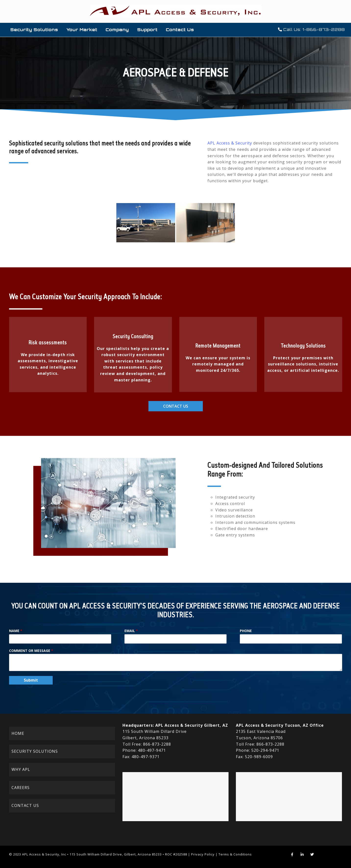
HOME (18, 733)
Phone (246, 631)
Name (16, 631)
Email (131, 631)
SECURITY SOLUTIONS (35, 751)
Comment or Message (31, 651)
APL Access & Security (230, 143)
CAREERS (21, 788)
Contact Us (180, 30)
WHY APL (21, 769)
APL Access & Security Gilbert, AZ (192, 725)
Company (117, 30)
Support (147, 30)
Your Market (82, 30)
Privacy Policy (203, 854)
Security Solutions (34, 30)
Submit (31, 680)
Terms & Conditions (235, 854)
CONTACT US (25, 805)
